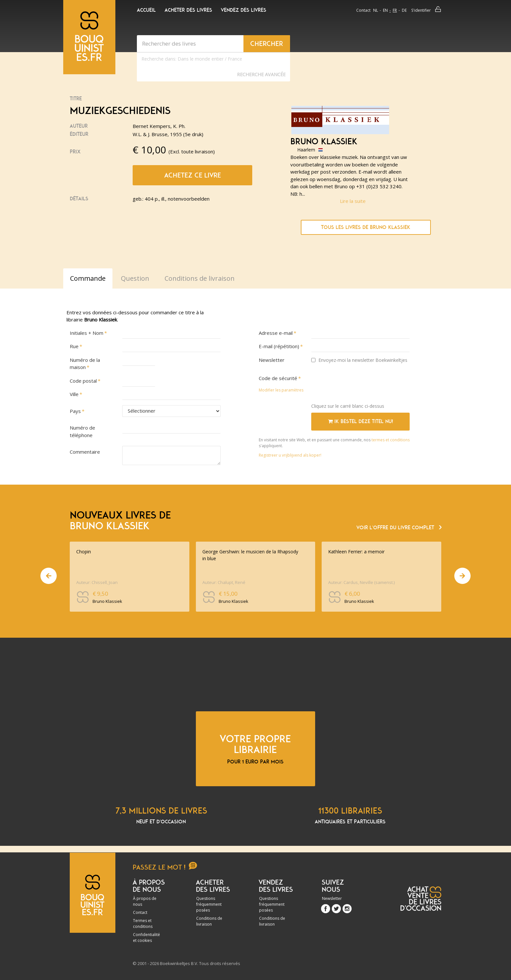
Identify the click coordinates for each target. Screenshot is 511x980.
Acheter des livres (188, 10)
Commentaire (85, 452)
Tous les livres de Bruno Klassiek (366, 227)
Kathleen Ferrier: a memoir (356, 552)
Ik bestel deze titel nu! (361, 421)
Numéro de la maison (85, 364)
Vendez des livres (244, 10)
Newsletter (272, 360)
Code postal (83, 381)
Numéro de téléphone (82, 431)
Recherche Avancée (261, 74)
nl (376, 10)
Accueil (146, 10)
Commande (88, 278)
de (404, 10)
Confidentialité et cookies (146, 937)
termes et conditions (391, 440)
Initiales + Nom (87, 333)
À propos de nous (145, 901)
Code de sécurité (278, 378)
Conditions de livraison (209, 921)
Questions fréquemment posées (209, 904)
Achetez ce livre (193, 175)
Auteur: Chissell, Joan (97, 582)
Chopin (84, 552)
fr (395, 10)
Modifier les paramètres (281, 390)
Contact (363, 10)
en (385, 10)
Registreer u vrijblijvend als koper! (290, 455)
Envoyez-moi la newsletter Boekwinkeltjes (359, 360)
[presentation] (361, 385)
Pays (75, 411)
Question (135, 278)
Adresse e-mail (276, 333)
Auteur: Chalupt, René (224, 582)
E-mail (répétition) (279, 346)
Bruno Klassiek (324, 142)
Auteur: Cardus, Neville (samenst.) (361, 582)
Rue (74, 346)
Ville (74, 394)
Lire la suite (353, 201)
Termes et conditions (143, 923)
